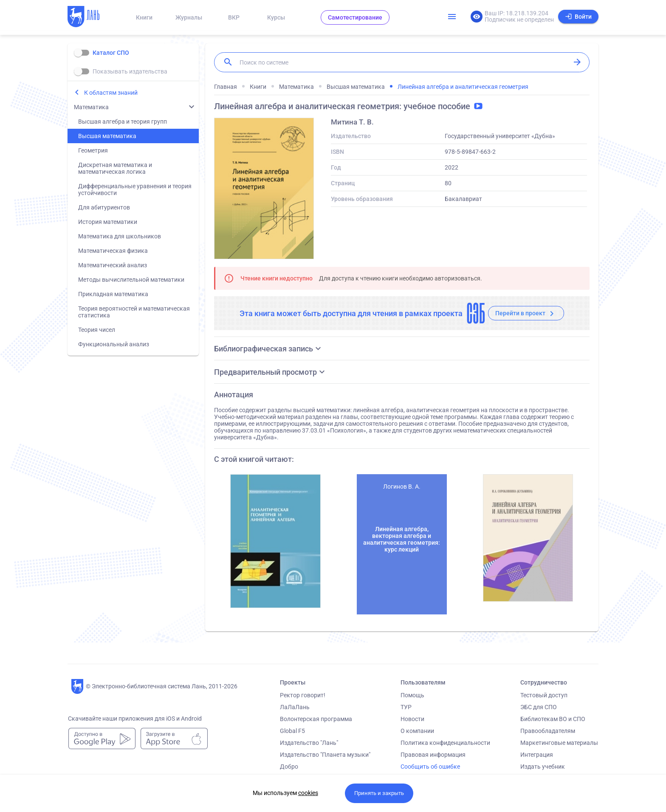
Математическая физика (113, 251)
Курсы (276, 17)
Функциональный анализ (114, 344)
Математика (91, 107)
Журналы (189, 17)
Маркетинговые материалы (559, 743)
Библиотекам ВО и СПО (553, 719)
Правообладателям (548, 731)
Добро (289, 767)
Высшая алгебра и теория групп (123, 122)
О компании (417, 731)
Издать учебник (543, 767)
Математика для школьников (120, 236)
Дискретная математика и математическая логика (115, 168)
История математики (108, 222)
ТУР (406, 707)
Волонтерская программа (316, 719)
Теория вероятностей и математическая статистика (134, 312)
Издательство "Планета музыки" (325, 755)
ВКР (234, 17)
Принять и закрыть (379, 793)
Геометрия (93, 150)
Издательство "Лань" (309, 743)
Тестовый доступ (544, 695)
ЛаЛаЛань (295, 707)
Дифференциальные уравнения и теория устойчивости (135, 190)
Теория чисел (97, 330)
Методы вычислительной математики (131, 280)
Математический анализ (113, 265)
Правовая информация (433, 755)
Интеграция (537, 755)
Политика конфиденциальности (445, 743)
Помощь (412, 695)
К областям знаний (111, 93)
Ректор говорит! (303, 695)
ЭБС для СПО (539, 707)
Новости (412, 719)
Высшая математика (107, 136)
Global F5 (292, 731)
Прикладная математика (113, 294)
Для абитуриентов (104, 207)
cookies (308, 793)
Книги (144, 17)
